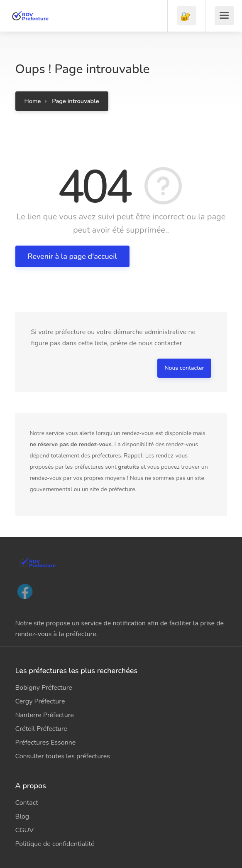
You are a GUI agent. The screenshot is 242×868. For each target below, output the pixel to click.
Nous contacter (184, 368)
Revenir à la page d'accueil (72, 256)
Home (33, 101)
